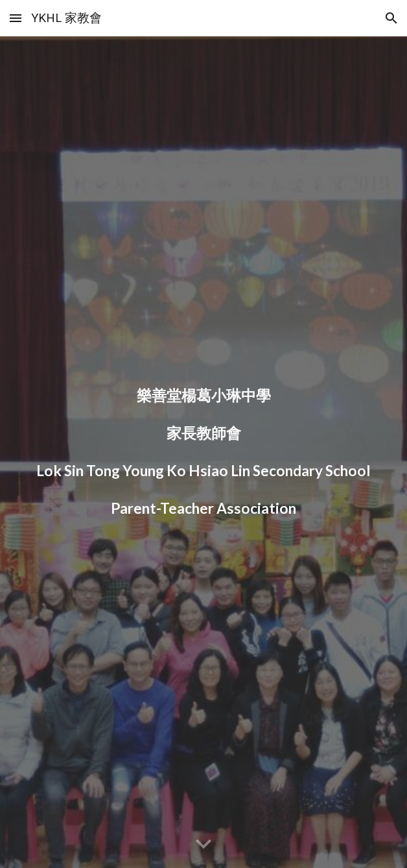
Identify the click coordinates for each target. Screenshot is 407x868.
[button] (16, 18)
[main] (203, 452)
